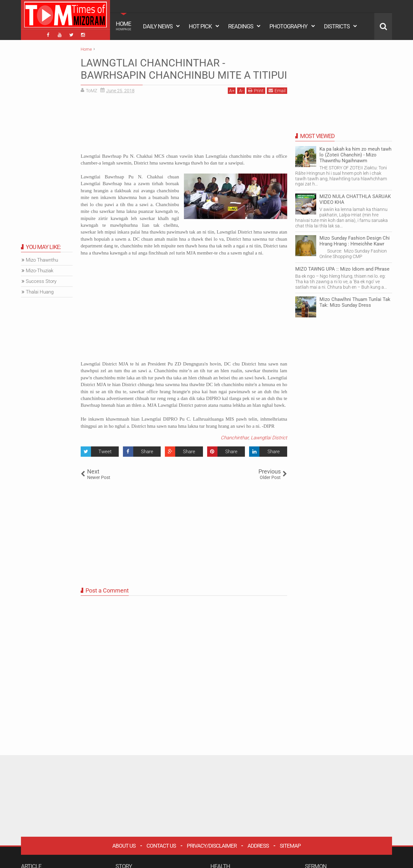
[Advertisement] (184, 126)
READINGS (241, 26)
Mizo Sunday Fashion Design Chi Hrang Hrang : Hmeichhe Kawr (355, 241)
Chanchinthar (235, 438)
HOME (124, 26)
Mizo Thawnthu (42, 260)
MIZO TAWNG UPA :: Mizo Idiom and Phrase (342, 269)
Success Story (41, 281)
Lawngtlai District (269, 438)
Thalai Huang (40, 292)
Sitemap (290, 846)
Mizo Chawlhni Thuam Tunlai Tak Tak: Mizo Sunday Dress (355, 302)
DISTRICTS (337, 26)
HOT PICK (200, 26)
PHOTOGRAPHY (288, 26)
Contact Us (161, 846)
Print (256, 90)
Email (277, 90)
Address (258, 846)
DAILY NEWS (158, 26)
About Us (124, 846)
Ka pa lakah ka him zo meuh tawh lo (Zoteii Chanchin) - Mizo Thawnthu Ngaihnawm (355, 155)
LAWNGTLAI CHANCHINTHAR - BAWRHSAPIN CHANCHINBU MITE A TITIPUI (184, 69)
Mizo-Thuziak (40, 271)
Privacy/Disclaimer (212, 846)
